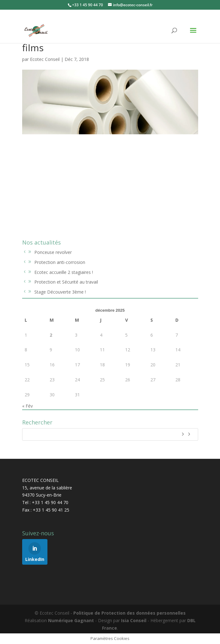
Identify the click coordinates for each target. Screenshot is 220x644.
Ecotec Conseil (45, 59)
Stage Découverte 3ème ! (60, 292)
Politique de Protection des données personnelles (130, 613)
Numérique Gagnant (71, 620)
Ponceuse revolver (53, 252)
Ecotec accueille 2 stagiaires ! (64, 272)
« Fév (27, 406)
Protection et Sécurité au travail (66, 282)
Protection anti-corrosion (60, 262)
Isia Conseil (134, 620)
